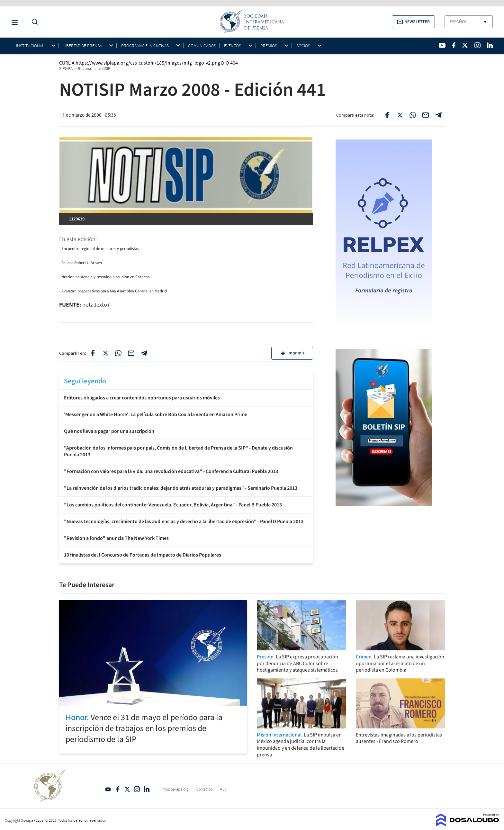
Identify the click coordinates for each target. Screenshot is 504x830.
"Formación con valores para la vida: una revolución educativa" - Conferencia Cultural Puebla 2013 (171, 471)
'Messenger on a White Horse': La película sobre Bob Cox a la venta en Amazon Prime (156, 415)
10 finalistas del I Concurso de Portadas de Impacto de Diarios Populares (143, 555)
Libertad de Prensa (83, 46)
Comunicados (202, 46)
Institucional (30, 46)
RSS (223, 789)
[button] (413, 22)
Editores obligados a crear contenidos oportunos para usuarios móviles (142, 398)
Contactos (204, 789)
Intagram (137, 789)
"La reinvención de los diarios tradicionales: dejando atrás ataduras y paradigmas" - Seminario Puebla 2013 (181, 488)
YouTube (108, 789)
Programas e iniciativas (145, 46)
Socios (303, 46)
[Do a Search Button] (33, 22)
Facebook (118, 789)
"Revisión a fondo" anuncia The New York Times (116, 538)
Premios (269, 46)
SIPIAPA (66, 68)
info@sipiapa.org (175, 789)
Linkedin (147, 789)
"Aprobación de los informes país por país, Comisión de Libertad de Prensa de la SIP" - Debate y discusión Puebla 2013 (178, 451)
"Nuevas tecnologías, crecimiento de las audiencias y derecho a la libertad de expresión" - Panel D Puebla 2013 (184, 522)
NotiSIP (104, 68)
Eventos (233, 46)
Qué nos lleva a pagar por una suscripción (109, 431)
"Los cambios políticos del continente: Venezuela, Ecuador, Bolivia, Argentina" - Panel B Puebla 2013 (173, 505)
